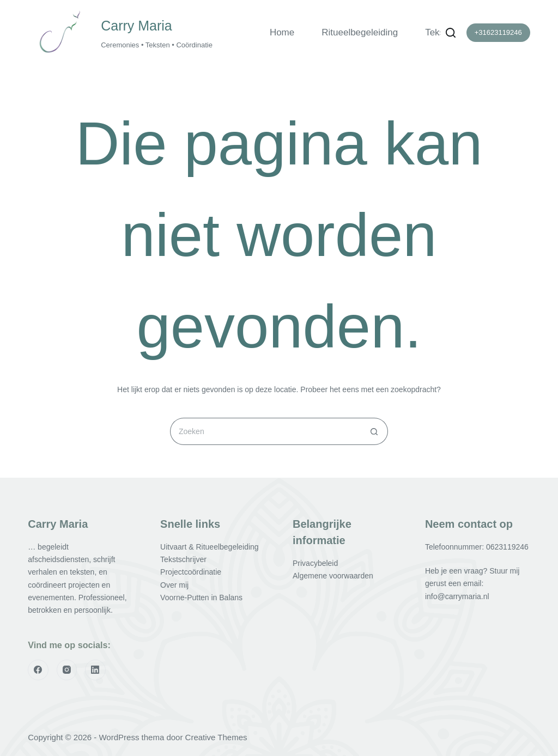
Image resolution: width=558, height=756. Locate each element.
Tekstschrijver (183, 559)
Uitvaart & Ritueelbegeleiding (210, 547)
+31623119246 (498, 32)
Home (282, 32)
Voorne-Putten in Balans (201, 598)
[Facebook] (38, 670)
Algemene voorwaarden (333, 576)
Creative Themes (216, 737)
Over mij (174, 585)
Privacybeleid (315, 563)
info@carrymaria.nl (457, 596)
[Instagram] (67, 670)
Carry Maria (137, 26)
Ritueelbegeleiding (360, 32)
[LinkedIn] (95, 670)
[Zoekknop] (374, 431)
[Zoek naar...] (265, 431)
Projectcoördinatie (191, 572)
